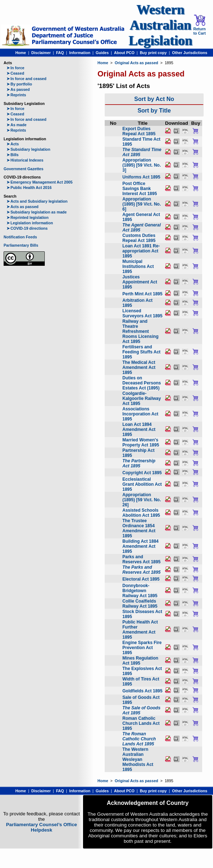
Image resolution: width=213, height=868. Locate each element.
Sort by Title (154, 111)
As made (16, 125)
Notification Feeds (20, 237)
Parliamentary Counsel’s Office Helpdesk (42, 827)
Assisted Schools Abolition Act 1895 (141, 513)
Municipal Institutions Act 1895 (138, 266)
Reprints (16, 95)
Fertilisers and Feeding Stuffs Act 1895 (142, 352)
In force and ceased (27, 79)
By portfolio (19, 84)
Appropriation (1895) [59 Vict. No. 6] (142, 204)
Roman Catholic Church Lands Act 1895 (141, 723)
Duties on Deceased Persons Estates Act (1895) (142, 383)
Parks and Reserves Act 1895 (142, 559)
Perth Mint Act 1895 (142, 294)
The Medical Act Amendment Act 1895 (139, 367)
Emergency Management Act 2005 (40, 182)
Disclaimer (41, 53)
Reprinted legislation (27, 217)
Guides (102, 53)
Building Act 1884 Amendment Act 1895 (140, 546)
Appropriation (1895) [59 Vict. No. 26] (142, 500)
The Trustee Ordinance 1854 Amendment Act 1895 (139, 528)
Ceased (15, 73)
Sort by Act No (154, 99)
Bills (13, 155)
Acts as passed (23, 207)
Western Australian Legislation (160, 25)
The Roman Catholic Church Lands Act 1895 (139, 739)
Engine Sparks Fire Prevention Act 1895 (142, 648)
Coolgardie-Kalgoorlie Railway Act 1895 (142, 398)
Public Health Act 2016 (29, 188)
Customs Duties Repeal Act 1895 (139, 238)
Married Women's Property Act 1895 (141, 442)
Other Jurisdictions (190, 53)
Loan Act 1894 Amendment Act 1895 (139, 429)
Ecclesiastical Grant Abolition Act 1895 (142, 484)
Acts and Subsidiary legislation (37, 201)
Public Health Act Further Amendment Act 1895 (140, 630)
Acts (13, 144)
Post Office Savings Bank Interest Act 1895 (140, 189)
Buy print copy (153, 53)
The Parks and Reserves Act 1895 (142, 570)
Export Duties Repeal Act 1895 (139, 131)
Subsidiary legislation (28, 149)
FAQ (60, 53)
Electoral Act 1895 (141, 579)
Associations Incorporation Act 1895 (140, 414)
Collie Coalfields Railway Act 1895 (140, 604)
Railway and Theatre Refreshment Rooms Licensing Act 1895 (140, 331)
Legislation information (30, 223)
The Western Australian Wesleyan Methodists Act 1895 (138, 759)
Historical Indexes (25, 160)
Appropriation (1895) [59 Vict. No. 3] (142, 165)
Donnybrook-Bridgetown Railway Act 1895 (140, 591)
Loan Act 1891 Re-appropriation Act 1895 (141, 251)
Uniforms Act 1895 (141, 177)
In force (16, 68)
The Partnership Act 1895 (139, 463)
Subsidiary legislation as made (37, 212)
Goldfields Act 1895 (142, 691)
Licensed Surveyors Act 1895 (142, 313)
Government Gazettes (23, 169)
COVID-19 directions (27, 228)
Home (21, 53)
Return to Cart (199, 25)
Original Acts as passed (136, 63)
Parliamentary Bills (21, 245)
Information (80, 53)
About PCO (124, 53)
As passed (18, 89)
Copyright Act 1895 (142, 473)
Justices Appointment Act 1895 (140, 282)
